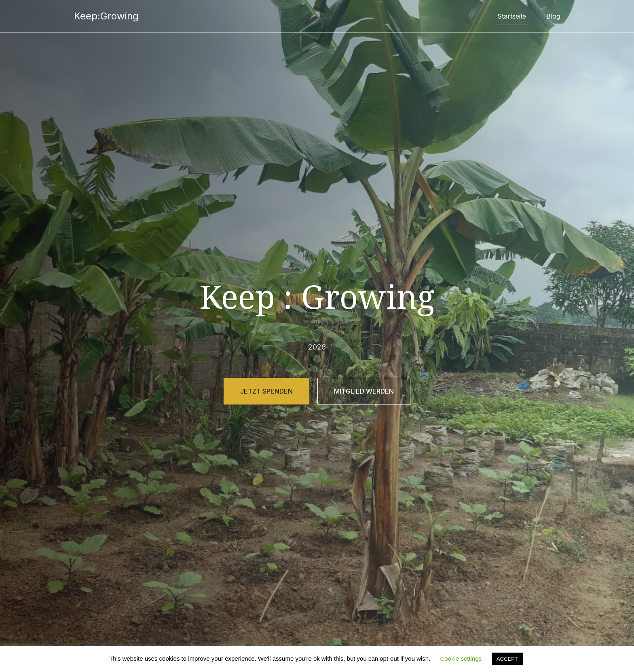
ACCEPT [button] (507, 659)
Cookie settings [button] (461, 658)
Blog (553, 16)
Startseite (512, 16)
